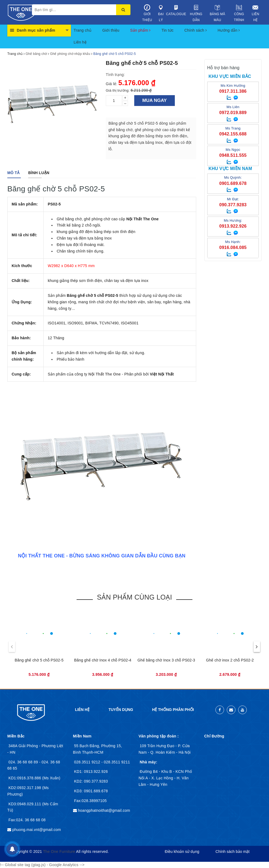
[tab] (13, 173)
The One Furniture (59, 852)
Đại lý (161, 13)
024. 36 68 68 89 (24, 762)
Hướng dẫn (196, 13)
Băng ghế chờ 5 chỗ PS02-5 (39, 660)
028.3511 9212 (88, 762)
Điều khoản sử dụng (182, 852)
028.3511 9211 (117, 762)
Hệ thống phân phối (173, 710)
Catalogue (176, 10)
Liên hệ (255, 13)
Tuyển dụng (121, 710)
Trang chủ (83, 30)
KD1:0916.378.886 (25, 778)
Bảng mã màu (217, 13)
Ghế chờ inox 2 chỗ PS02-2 (230, 660)
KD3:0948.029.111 (25, 804)
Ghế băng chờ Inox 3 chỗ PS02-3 (166, 660)
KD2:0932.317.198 (25, 788)
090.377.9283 (95, 781)
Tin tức (168, 30)
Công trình (239, 13)
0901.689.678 (95, 791)
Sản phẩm (140, 30)
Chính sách (196, 30)
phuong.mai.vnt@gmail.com (37, 830)
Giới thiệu (147, 13)
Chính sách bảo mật (232, 852)
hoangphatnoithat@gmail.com (104, 810)
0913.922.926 (95, 771)
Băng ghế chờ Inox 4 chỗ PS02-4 (103, 660)
